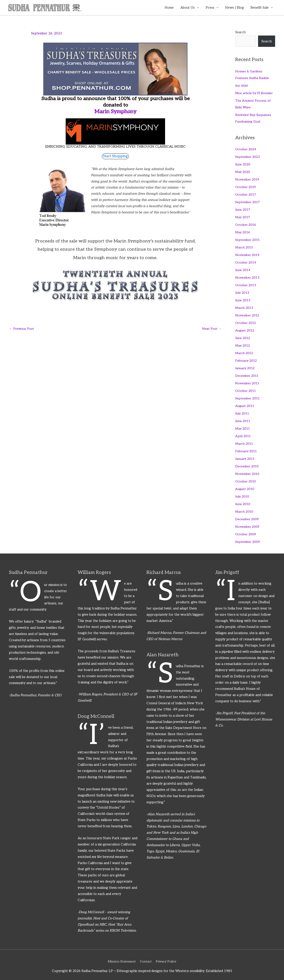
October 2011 (246, 389)
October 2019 (246, 187)
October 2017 (246, 194)
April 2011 (244, 434)
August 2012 (245, 329)
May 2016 (243, 232)
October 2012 (246, 321)
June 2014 (243, 269)
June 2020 (243, 164)
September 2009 (248, 539)
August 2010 (245, 486)
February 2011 (247, 449)
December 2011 (248, 374)
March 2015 (245, 247)
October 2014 (246, 262)
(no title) (242, 86)
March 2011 (245, 441)
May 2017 (243, 217)
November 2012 (248, 314)
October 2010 (246, 479)
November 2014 (248, 254)
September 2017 (248, 202)
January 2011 (246, 456)
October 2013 (246, 284)
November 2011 (248, 381)
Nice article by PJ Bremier (255, 93)
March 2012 (245, 351)
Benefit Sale (260, 8)
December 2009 (247, 516)
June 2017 (243, 209)
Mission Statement (121, 958)
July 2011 (243, 411)
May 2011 (243, 427)
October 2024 (246, 149)
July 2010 (243, 494)
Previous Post (22, 329)
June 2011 (243, 419)
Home (169, 8)
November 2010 (248, 471)
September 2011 (248, 397)
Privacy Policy (167, 958)
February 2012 (247, 359)
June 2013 (243, 299)
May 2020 (243, 172)
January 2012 (246, 367)
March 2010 (245, 509)
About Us (188, 8)
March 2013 (245, 307)
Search (240, 33)
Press (210, 8)
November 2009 (248, 524)
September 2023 (248, 157)
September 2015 (248, 239)
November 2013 (248, 277)
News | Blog (235, 8)
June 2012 (243, 337)
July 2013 (243, 292)
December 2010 (248, 464)
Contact (145, 958)
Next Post (212, 329)
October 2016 (246, 224)
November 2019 (248, 179)
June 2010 (243, 501)
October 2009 (246, 531)
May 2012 (243, 344)
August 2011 (245, 404)
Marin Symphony (115, 112)
